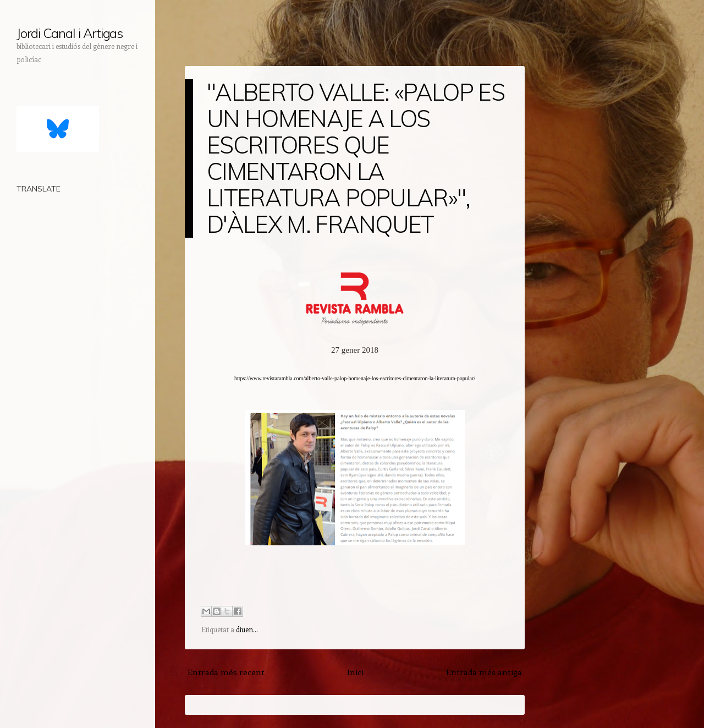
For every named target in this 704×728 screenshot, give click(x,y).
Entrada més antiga (484, 672)
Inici (355, 672)
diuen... (247, 629)
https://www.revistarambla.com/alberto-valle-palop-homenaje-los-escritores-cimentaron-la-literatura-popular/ (355, 378)
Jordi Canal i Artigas (70, 33)
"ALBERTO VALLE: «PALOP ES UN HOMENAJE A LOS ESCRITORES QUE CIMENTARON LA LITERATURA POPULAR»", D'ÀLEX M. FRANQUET (356, 158)
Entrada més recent (226, 672)
